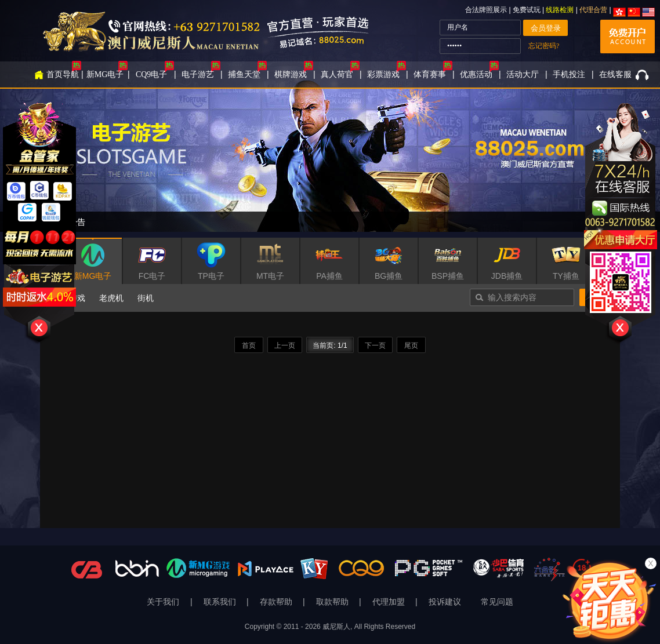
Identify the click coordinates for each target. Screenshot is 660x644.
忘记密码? (544, 46)
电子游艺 (198, 74)
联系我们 (221, 602)
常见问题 (497, 602)
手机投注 (569, 74)
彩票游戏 (383, 74)
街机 (146, 298)
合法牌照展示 (486, 10)
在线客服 (615, 74)
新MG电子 (105, 74)
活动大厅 (523, 74)
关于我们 (164, 602)
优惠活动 (476, 74)
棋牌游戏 (291, 74)
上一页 (285, 345)
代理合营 (593, 10)
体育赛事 (430, 74)
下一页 (375, 345)
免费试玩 (527, 10)
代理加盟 (390, 602)
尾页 (411, 345)
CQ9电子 (151, 74)
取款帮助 (333, 602)
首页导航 (63, 74)
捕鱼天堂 (244, 74)
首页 (249, 345)
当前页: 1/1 (330, 345)
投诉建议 (445, 602)
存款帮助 (277, 602)
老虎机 (111, 298)
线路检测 (560, 10)
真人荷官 (337, 74)
